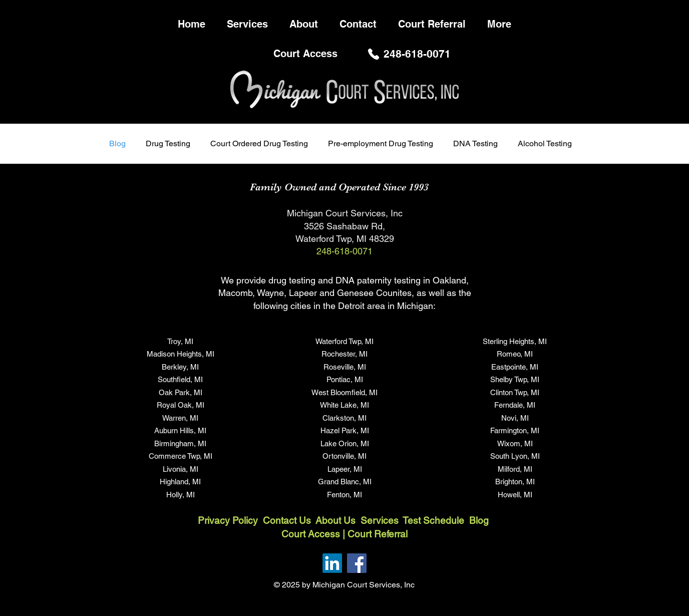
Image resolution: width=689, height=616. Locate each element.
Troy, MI (180, 341)
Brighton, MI (515, 482)
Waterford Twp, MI (344, 341)
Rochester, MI (344, 354)
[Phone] (374, 54)
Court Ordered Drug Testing (259, 143)
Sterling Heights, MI (515, 341)
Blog (117, 143)
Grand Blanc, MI (345, 482)
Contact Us (287, 520)
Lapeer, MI (345, 469)
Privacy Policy (228, 520)
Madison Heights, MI (181, 354)
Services (382, 520)
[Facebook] (357, 563)
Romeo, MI (515, 354)
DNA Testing (475, 143)
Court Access (311, 534)
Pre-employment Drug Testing (381, 143)
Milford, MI (515, 469)
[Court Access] (306, 54)
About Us (337, 520)
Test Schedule (433, 520)
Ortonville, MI (344, 456)
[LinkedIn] (332, 563)
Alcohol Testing (545, 143)
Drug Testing (168, 143)
